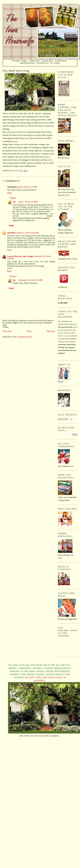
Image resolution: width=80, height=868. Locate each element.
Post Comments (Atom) (22, 337)
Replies (13, 198)
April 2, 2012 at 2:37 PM (27, 187)
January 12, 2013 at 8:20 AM (28, 233)
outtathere (11, 233)
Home (29, 331)
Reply (9, 193)
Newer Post (7, 331)
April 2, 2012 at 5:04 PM (28, 202)
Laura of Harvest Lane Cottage (20, 256)
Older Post (51, 331)
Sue (14, 202)
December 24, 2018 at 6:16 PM (31, 280)
